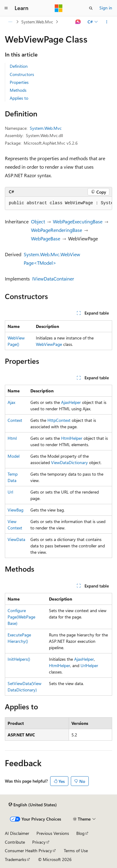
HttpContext (59, 420)
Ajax (11, 402)
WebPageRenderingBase (57, 230)
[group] (58, 203)
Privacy (39, 842)
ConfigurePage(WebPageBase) (21, 617)
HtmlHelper (72, 438)
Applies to (19, 98)
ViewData (16, 539)
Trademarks (15, 859)
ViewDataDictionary (69, 462)
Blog (80, 833)
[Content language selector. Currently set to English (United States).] (33, 804)
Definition (19, 66)
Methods (18, 90)
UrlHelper (89, 665)
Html (12, 438)
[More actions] (107, 22)
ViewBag (15, 510)
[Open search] (91, 8)
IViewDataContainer (53, 279)
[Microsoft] (59, 8)
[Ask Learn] (78, 22)
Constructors (22, 74)
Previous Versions (53, 833)
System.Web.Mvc (37, 22)
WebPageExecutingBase (78, 221)
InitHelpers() (19, 659)
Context (15, 420)
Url (10, 492)
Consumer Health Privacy (28, 851)
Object (38, 221)
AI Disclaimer (17, 833)
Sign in (106, 8)
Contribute (15, 842)
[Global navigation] (6, 8)
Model (14, 456)
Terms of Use (76, 851)
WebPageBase (46, 238)
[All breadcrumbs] (10, 22)
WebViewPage (49, 344)
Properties (19, 82)
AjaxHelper (71, 402)
